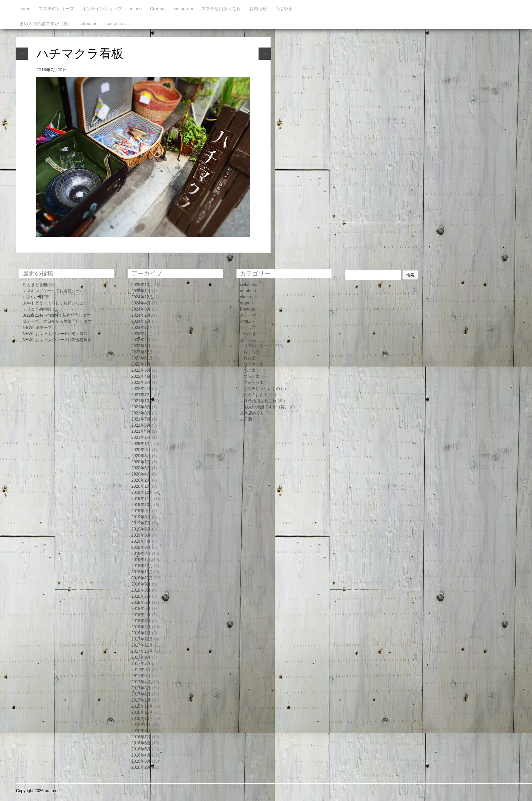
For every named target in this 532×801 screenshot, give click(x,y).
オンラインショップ (102, 9)
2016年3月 (141, 761)
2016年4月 (141, 755)
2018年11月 (142, 572)
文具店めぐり (252, 413)
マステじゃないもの (262, 389)
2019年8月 (141, 517)
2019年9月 (141, 511)
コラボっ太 (253, 364)
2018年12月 (142, 566)
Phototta (248, 309)
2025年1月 (141, 291)
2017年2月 (141, 694)
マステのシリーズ (56, 9)
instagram (183, 9)
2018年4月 (141, 615)
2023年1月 (141, 346)
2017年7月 (141, 664)
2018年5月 (141, 609)
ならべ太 (248, 340)
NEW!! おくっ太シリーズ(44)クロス (55, 334)
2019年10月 (142, 505)
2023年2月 (141, 340)
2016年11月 (142, 712)
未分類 (246, 419)
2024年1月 (141, 321)
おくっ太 (248, 315)
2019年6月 (141, 529)
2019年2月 (141, 554)
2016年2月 (141, 767)
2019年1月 (141, 560)
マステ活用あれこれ (221, 9)
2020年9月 (141, 450)
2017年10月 (142, 651)
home (25, 9)
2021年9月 (141, 407)
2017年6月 (141, 670)
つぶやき (284, 9)
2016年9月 (141, 725)
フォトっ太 (253, 383)
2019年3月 (141, 547)
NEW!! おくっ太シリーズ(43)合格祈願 (57, 340)
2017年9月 (141, 657)
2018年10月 (142, 578)
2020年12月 (142, 444)
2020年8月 (141, 456)
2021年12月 (142, 395)
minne (136, 9)
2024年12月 (142, 297)
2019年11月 (142, 499)
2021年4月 (141, 431)
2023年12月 (142, 328)
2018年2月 (141, 627)
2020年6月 (141, 468)
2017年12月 (142, 639)
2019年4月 (141, 541)
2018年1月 (141, 633)
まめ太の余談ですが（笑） (46, 24)
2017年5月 (141, 676)
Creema (158, 9)
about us (89, 24)
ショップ (248, 328)
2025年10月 (142, 285)
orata (244, 303)
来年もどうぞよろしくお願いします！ (57, 303)
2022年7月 (141, 364)
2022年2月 (141, 389)
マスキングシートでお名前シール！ (55, 291)
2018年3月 (141, 621)
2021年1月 (141, 437)
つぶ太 (249, 370)
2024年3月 (141, 309)
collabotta (249, 285)
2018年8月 (141, 590)
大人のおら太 (255, 395)
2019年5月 (141, 535)
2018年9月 (141, 584)
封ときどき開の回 (39, 285)
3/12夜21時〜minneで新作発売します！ (59, 315)
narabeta (248, 291)
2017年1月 (141, 700)
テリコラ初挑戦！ (39, 309)
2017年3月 (141, 688)
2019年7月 (141, 523)
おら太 (249, 358)
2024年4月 (141, 303)
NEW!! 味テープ (37, 328)
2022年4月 (141, 376)
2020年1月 (141, 486)
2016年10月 (142, 719)
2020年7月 (141, 462)
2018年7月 (141, 596)
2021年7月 (141, 419)
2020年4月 (141, 474)
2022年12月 (142, 352)
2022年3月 (141, 383)
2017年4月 (141, 682)
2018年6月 (141, 602)
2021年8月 (141, 413)
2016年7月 (141, 737)
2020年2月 (141, 480)
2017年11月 (142, 645)
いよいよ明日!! (36, 297)
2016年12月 (142, 706)
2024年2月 (141, 315)
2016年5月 (141, 749)
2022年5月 (141, 370)
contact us (116, 24)
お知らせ (258, 9)
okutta (245, 297)
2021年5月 (141, 425)
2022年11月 (142, 358)
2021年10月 (142, 401)
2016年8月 (141, 731)
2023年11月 (142, 334)
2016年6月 (141, 743)
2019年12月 (142, 492)
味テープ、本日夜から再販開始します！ (59, 321)
